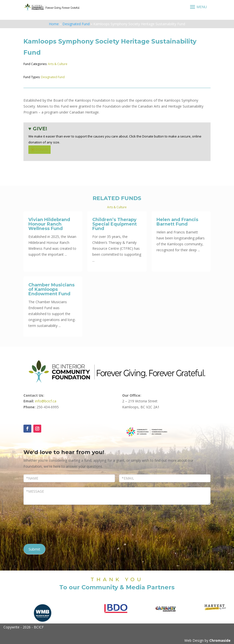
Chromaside (220, 640)
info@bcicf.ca (46, 401)
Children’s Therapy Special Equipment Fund (115, 224)
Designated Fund (76, 24)
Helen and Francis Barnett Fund (177, 222)
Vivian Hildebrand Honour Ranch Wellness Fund (49, 224)
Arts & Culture (58, 64)
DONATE (39, 150)
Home (54, 24)
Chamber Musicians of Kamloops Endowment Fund (51, 289)
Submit (34, 549)
